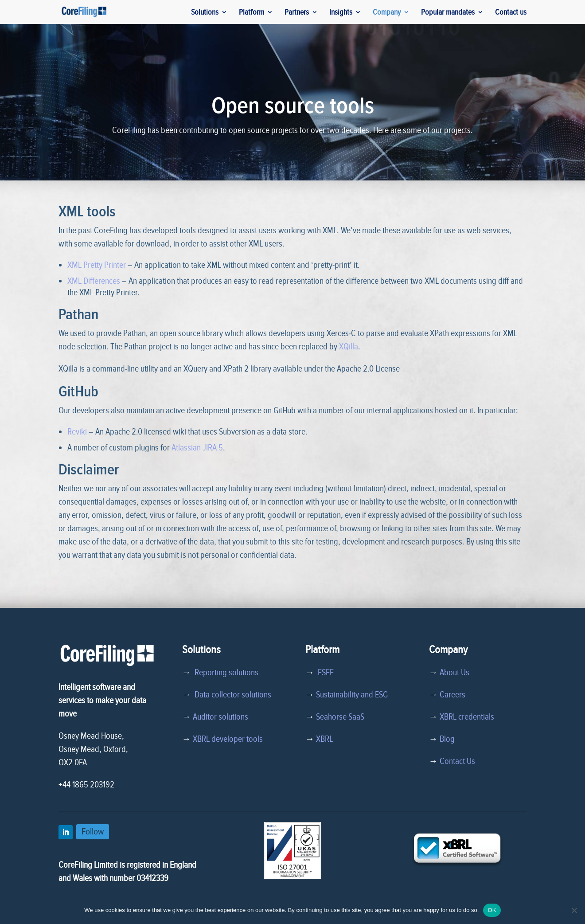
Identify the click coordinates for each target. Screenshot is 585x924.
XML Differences (94, 281)
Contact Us (457, 761)
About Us (454, 673)
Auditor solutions (220, 717)
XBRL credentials (467, 717)
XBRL (324, 739)
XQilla (349, 347)
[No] (574, 910)
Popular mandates (448, 13)
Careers (452, 695)
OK (492, 910)
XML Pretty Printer (97, 265)
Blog (447, 739)
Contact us (511, 13)
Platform (252, 13)
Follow (93, 832)
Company (387, 13)
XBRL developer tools (228, 739)
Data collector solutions (231, 695)
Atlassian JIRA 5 (197, 448)
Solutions (205, 13)
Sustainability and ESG (352, 695)
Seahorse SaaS (340, 717)
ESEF (324, 673)
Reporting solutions (226, 673)
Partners (297, 13)
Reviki (77, 432)
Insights (341, 13)
